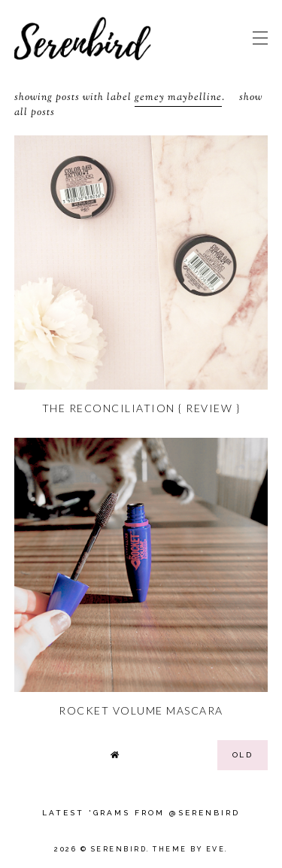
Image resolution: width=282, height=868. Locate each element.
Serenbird (119, 849)
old (243, 755)
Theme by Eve (189, 849)
